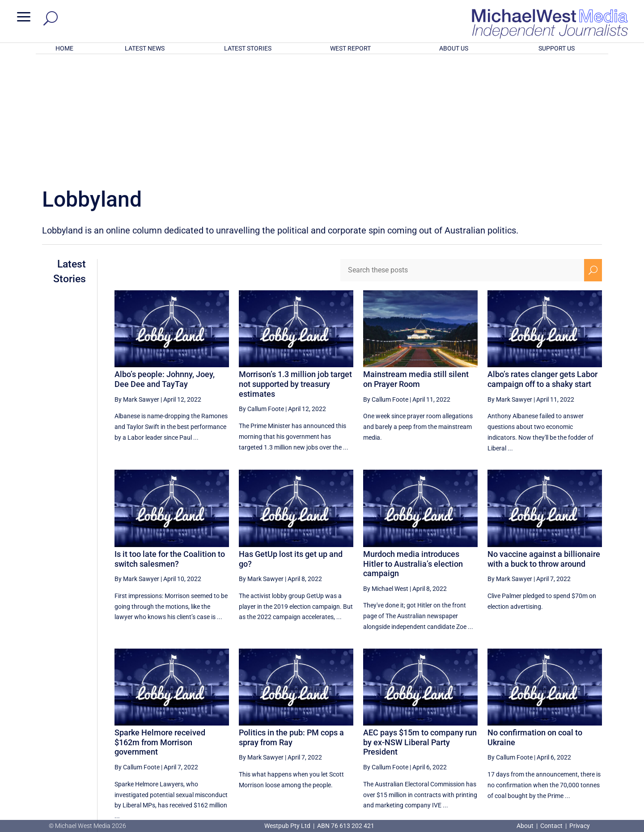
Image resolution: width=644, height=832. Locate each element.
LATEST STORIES (248, 48)
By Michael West (386, 471)
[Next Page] (593, 738)
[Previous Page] (461, 738)
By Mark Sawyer (137, 282)
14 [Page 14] (504, 739)
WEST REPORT (350, 48)
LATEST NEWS (145, 48)
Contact (551, 826)
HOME (64, 48)
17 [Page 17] (572, 739)
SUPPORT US (557, 48)
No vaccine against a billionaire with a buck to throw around (544, 442)
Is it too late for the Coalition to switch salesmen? (170, 442)
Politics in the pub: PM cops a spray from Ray (291, 620)
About (526, 826)
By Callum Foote (261, 292)
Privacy (580, 826)
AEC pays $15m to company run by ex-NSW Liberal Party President (420, 625)
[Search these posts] (462, 153)
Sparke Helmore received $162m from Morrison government (160, 625)
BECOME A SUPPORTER (597, 772)
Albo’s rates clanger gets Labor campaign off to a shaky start (542, 262)
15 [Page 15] (527, 739)
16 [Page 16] (550, 739)
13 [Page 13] (482, 739)
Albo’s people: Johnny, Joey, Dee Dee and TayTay (165, 262)
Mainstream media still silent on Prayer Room (416, 262)
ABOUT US (454, 48)
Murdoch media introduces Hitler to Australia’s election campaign (413, 446)
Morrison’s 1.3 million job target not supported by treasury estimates (295, 267)
